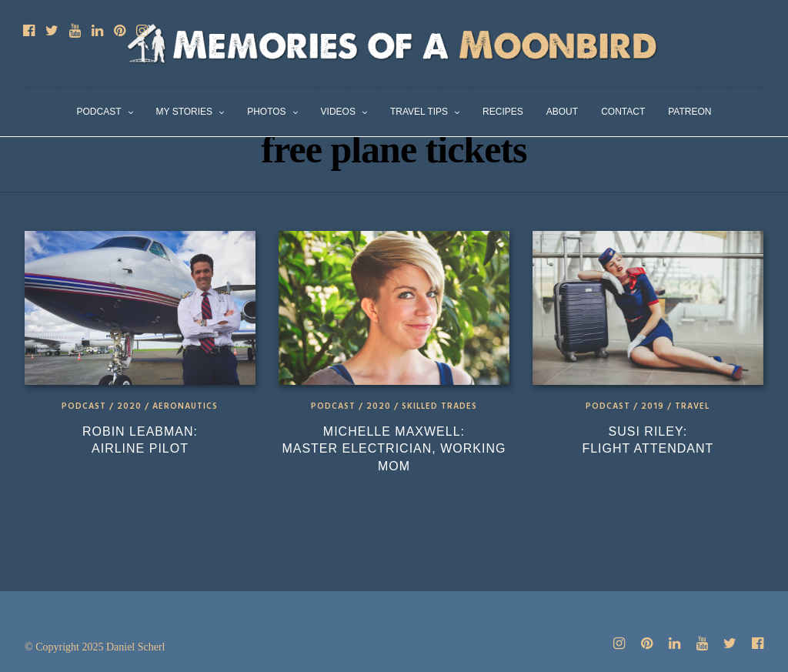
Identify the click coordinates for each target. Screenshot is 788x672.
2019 (653, 406)
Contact (623, 112)
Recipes (503, 112)
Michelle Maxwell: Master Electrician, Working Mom (394, 449)
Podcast (99, 112)
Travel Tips (419, 112)
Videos (338, 112)
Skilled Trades (439, 406)
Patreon (689, 112)
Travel (692, 406)
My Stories (185, 112)
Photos (266, 112)
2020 (129, 406)
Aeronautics (185, 406)
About (562, 112)
